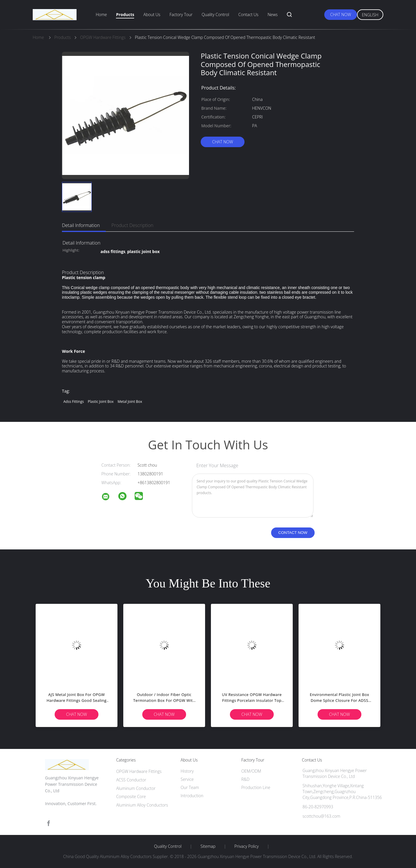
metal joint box (130, 402)
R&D (245, 779)
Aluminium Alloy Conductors (142, 805)
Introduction (192, 796)
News (273, 14)
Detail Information (81, 225)
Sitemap (208, 846)
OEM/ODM (251, 771)
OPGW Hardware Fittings (139, 771)
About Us (152, 14)
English (370, 15)
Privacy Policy (246, 846)
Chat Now (340, 14)
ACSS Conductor (131, 780)
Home (101, 14)
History (187, 771)
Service (187, 779)
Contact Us (248, 14)
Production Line (256, 787)
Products (125, 14)
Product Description (132, 225)
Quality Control (215, 14)
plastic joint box (101, 402)
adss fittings (74, 402)
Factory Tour (181, 14)
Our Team (190, 787)
